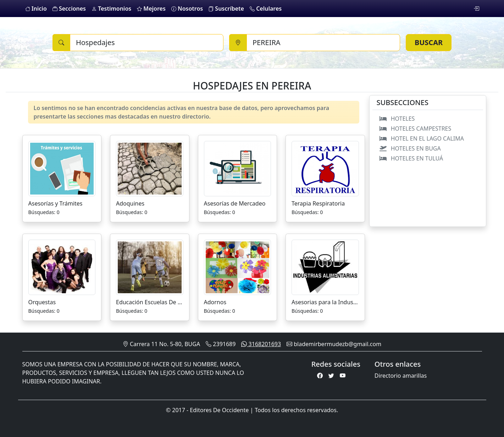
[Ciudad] (323, 43)
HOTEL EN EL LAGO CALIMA (420, 138)
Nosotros (187, 9)
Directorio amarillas (401, 376)
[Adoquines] (150, 168)
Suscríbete (226, 9)
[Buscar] (147, 43)
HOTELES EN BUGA (409, 148)
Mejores (151, 9)
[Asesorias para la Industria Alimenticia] (325, 267)
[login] (476, 9)
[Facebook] (320, 376)
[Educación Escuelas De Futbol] (150, 267)
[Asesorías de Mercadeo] (238, 168)
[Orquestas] (62, 267)
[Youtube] (343, 376)
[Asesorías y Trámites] (62, 168)
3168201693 (261, 344)
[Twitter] (331, 376)
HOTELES (396, 119)
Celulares (266, 9)
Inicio (36, 9)
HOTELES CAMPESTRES (414, 129)
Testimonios (111, 9)
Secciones (69, 9)
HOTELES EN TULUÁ (410, 158)
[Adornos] (238, 267)
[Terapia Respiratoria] (325, 168)
